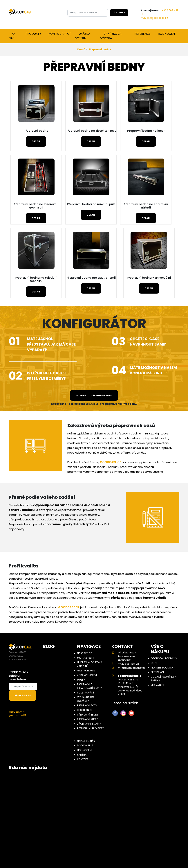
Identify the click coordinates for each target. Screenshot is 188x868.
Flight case (85, 710)
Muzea (81, 680)
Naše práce (84, 653)
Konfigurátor (60, 34)
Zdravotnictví (87, 675)
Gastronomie (86, 671)
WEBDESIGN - (17, 714)
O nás (12, 36)
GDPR (154, 663)
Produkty (33, 34)
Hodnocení (167, 34)
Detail (36, 141)
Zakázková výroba (111, 36)
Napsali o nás (86, 741)
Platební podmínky (163, 668)
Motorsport (86, 658)
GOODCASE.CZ (111, 462)
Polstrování (85, 693)
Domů (81, 50)
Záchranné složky (89, 724)
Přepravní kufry (87, 719)
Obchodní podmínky (164, 658)
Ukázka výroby (83, 36)
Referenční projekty (90, 728)
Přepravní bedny (100, 50)
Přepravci (157, 672)
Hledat (119, 13)
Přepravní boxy (87, 706)
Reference (142, 34)
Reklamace (158, 685)
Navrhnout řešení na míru (94, 395)
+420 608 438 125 (129, 664)
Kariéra (82, 755)
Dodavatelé (85, 746)
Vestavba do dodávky (86, 699)
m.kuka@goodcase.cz (154, 18)
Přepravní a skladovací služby (89, 686)
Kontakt (83, 759)
